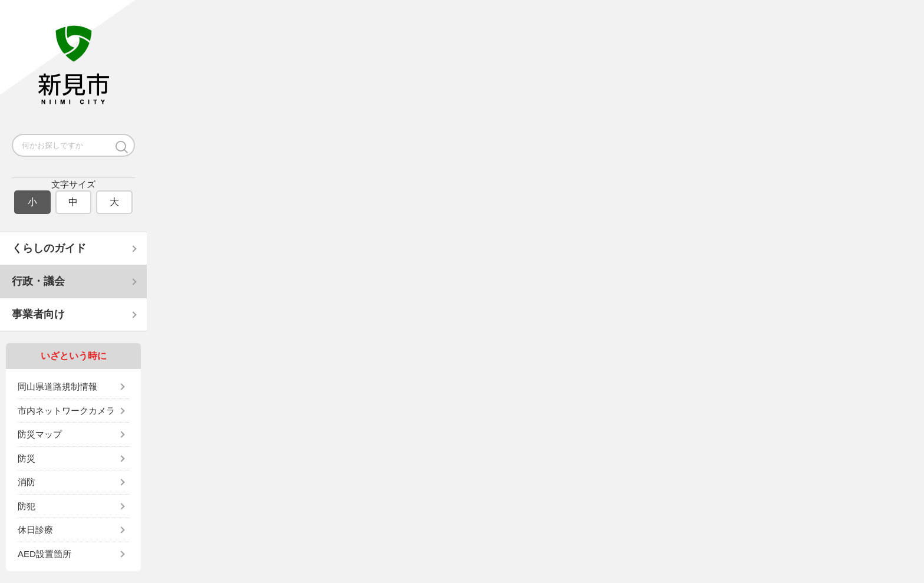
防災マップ (40, 434)
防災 (27, 458)
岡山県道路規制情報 (57, 386)
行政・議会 (38, 281)
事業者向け (38, 314)
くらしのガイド (49, 248)
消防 (27, 482)
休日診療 (35, 530)
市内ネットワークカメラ (66, 411)
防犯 (27, 506)
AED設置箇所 (44, 554)
